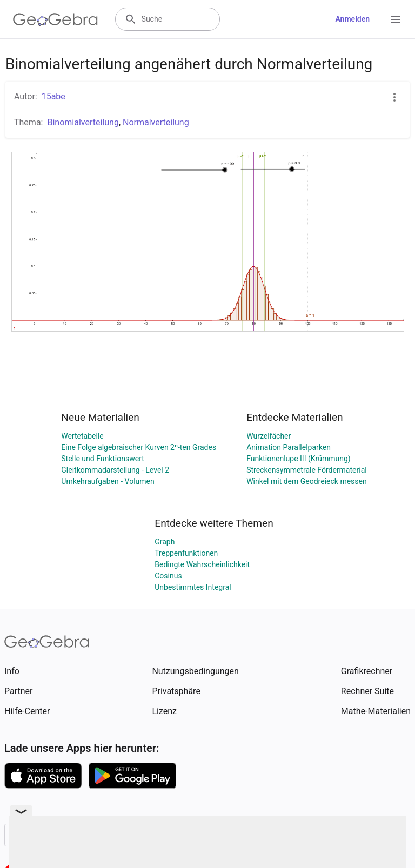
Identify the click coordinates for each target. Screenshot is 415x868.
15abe (53, 96)
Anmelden (352, 19)
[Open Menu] (396, 19)
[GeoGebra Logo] (55, 19)
